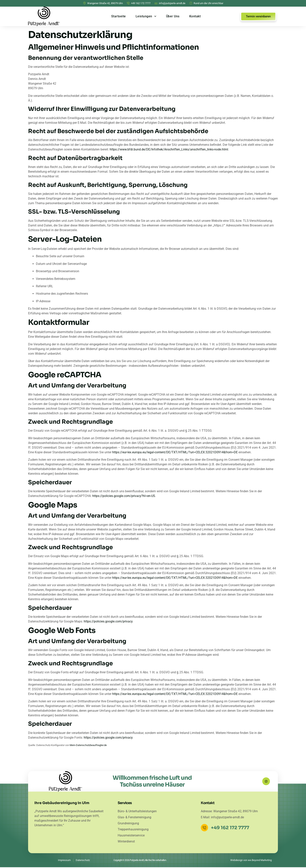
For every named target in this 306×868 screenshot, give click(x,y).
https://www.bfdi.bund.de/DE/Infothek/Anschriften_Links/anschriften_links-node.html (169, 149)
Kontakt (195, 16)
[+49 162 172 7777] (205, 828)
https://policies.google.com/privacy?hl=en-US (124, 496)
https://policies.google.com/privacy (108, 621)
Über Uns (173, 16)
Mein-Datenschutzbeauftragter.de (88, 745)
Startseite (119, 16)
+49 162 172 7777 (231, 829)
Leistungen (146, 16)
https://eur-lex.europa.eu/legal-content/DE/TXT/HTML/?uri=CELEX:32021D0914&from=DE (175, 452)
